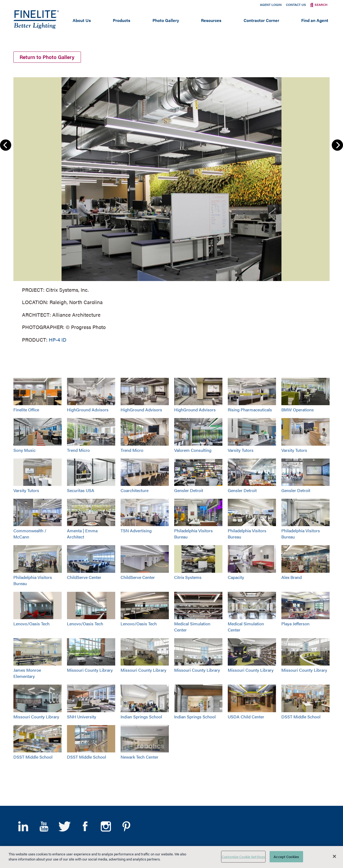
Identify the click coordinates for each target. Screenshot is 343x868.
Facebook (85, 826)
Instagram (106, 826)
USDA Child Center (246, 717)
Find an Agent (315, 20)
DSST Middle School (301, 717)
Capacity (236, 577)
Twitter (64, 826)
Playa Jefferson (295, 624)
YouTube (44, 826)
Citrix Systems (188, 577)
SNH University (82, 717)
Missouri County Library (90, 670)
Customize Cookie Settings (243, 857)
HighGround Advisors (88, 410)
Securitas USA (81, 490)
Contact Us (296, 5)
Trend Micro (78, 450)
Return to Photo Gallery (47, 57)
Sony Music (25, 450)
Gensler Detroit (189, 490)
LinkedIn (23, 826)
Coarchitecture (135, 490)
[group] (171, 209)
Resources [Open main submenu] (211, 20)
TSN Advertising (136, 531)
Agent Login (271, 5)
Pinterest (126, 826)
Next (337, 145)
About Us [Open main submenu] (82, 20)
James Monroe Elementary (27, 673)
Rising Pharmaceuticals (250, 410)
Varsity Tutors (241, 450)
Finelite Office (26, 410)
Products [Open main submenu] (122, 20)
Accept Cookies (286, 857)
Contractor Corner (261, 20)
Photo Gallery (166, 20)
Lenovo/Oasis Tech (31, 624)
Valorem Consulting (193, 450)
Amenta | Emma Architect (82, 534)
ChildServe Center (84, 577)
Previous (6, 145)
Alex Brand (292, 577)
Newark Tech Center (139, 757)
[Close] (334, 856)
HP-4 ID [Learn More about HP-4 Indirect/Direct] (58, 340)
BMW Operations (298, 410)
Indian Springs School (141, 717)
